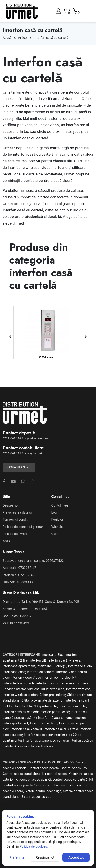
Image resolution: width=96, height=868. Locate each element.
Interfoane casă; (15, 672)
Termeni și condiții (16, 519)
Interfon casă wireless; (65, 660)
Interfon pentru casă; (55, 712)
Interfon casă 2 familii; (27, 729)
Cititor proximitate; (53, 695)
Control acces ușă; (74, 768)
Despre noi (10, 505)
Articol (23, 38)
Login (55, 512)
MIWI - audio (48, 357)
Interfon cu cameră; (42, 672)
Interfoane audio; (80, 666)
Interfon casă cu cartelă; (62, 729)
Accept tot (76, 857)
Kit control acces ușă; (32, 779)
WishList (58, 527)
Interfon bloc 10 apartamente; (37, 706)
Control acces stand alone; (23, 774)
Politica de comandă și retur (23, 527)
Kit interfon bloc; (54, 689)
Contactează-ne (19, 467)
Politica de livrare (15, 534)
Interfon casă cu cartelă (51, 38)
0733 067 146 (12, 438)
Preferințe (17, 857)
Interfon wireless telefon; (21, 695)
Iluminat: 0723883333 (19, 582)
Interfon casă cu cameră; (21, 712)
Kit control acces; (55, 774)
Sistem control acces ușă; (44, 791)
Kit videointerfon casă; (73, 683)
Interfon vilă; (39, 660)
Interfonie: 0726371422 (19, 575)
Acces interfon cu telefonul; (34, 746)
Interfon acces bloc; (39, 735)
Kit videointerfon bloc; (40, 683)
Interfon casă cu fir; (73, 706)
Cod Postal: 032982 (17, 616)
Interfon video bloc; (44, 723)
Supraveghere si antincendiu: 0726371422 (33, 561)
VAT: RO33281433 (16, 623)
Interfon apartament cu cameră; (46, 740)
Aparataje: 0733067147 (19, 568)
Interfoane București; (53, 666)
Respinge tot (45, 857)
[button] (10, 337)
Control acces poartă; (44, 768)
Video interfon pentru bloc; (53, 677)
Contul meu (60, 505)
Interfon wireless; (79, 689)
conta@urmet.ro (35, 453)
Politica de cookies (33, 846)
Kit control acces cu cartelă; (69, 779)
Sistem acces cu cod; (37, 797)
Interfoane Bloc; (53, 655)
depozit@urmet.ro (36, 438)
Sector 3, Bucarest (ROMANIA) (25, 609)
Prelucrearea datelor (17, 512)
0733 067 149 (12, 453)
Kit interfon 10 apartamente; (54, 718)
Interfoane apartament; (20, 666)
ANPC (7, 541)
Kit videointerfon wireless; (22, 689)
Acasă (7, 38)
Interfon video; (22, 677)
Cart (54, 534)
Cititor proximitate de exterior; (43, 700)
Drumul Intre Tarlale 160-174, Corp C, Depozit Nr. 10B (41, 602)
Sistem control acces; (50, 785)
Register (57, 519)
